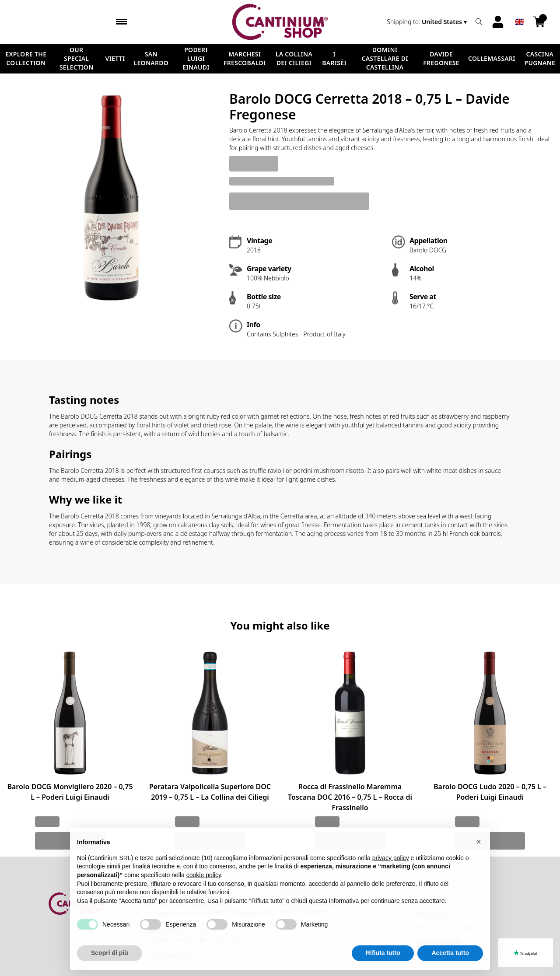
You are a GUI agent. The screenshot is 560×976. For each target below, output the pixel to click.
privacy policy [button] (391, 876)
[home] (280, 22)
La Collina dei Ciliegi (294, 58)
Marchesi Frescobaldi (245, 58)
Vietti (115, 58)
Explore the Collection (26, 58)
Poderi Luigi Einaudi (196, 58)
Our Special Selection (77, 58)
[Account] (498, 22)
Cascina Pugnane (540, 58)
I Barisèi (334, 58)
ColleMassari (492, 58)
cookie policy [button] (204, 894)
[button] (479, 861)
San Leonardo (151, 58)
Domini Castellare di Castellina (385, 58)
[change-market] (428, 22)
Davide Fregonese (441, 58)
